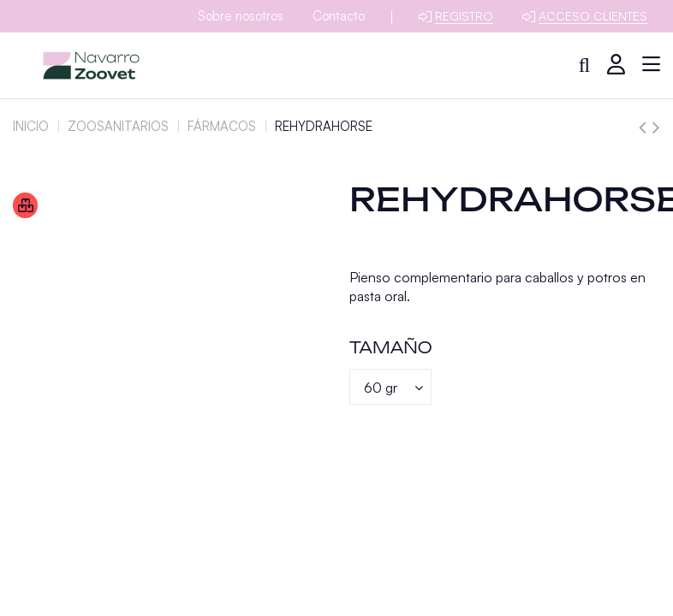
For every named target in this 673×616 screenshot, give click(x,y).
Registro (464, 16)
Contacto (339, 16)
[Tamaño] (390, 387)
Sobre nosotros (241, 16)
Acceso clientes (593, 16)
